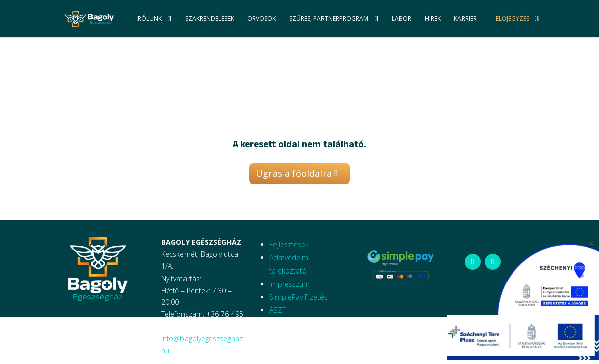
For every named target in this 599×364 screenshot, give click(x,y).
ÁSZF (278, 310)
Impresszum (290, 284)
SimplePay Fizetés (298, 297)
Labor (402, 19)
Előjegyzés (513, 19)
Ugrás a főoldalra (294, 173)
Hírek (433, 19)
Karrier (465, 19)
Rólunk (150, 19)
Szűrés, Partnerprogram (329, 19)
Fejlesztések (289, 244)
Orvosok (262, 19)
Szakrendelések (210, 19)
